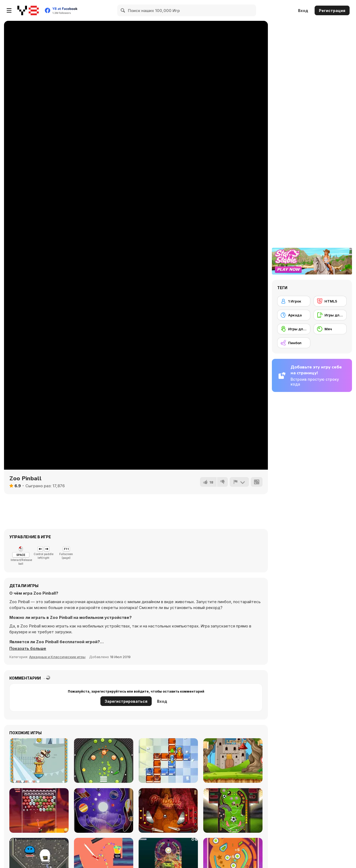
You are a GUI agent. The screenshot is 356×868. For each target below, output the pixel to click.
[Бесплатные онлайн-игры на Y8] (28, 10)
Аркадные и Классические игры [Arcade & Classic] (57, 657)
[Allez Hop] (39, 761)
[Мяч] (330, 329)
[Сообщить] (239, 482)
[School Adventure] (168, 761)
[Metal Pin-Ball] (104, 761)
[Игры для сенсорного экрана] (294, 329)
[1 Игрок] (294, 301)
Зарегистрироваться (126, 701)
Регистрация (332, 11)
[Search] (123, 10)
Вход (303, 11)
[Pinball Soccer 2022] (233, 810)
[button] (28, 649)
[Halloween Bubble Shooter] (39, 810)
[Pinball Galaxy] (104, 810)
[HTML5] (330, 301)
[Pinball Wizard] (168, 810)
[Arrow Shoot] (233, 761)
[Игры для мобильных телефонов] (330, 315)
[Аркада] (294, 315)
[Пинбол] (294, 343)
